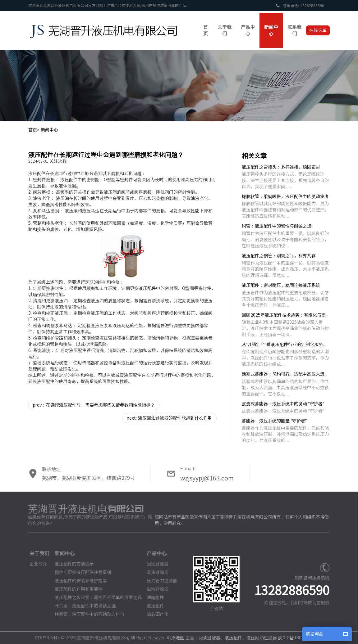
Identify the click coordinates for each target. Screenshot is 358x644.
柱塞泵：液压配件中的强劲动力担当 (87, 614)
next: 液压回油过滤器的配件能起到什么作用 (169, 418)
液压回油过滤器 (259, 638)
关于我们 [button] (225, 30)
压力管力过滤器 (159, 581)
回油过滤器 (155, 564)
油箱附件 (153, 597)
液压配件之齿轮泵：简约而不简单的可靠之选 (95, 597)
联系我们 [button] (294, 30)
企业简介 (36, 564)
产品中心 (154, 553)
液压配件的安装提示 (71, 564)
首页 (33, 130)
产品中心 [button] (248, 30)
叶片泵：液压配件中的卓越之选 (82, 606)
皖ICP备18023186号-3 (297, 638)
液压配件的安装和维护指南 (78, 581)
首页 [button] (206, 30)
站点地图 (173, 638)
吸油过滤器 (155, 572)
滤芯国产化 (155, 614)
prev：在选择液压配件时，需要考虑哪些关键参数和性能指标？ (94, 405)
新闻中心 (49, 130)
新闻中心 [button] (271, 30)
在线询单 (318, 30)
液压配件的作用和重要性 (76, 589)
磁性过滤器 (155, 589)
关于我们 (37, 553)
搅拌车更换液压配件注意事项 (80, 572)
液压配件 (147, 288)
